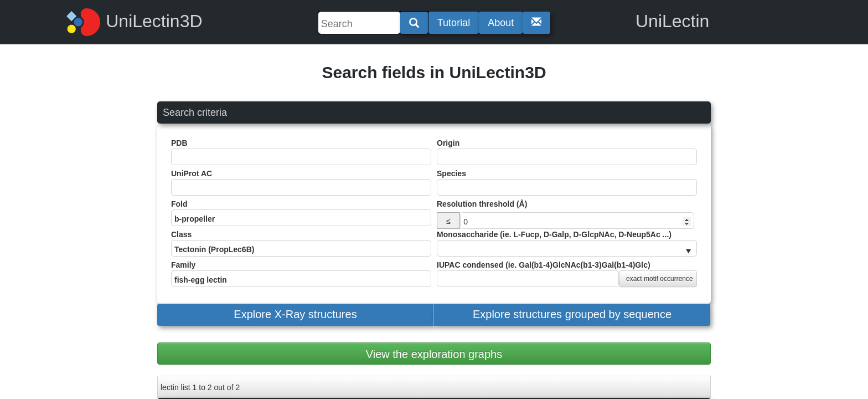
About (501, 23)
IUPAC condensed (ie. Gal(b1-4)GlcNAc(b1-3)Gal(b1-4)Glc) (567, 274)
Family (301, 274)
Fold (301, 213)
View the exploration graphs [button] (434, 354)
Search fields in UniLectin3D (434, 72)
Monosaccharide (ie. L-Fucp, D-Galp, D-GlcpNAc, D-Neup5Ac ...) (567, 243)
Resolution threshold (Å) (482, 204)
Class (301, 243)
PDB (301, 152)
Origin (567, 152)
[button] (295, 315)
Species (567, 182)
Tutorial (454, 23)
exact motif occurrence (660, 279)
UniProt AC (301, 182)
